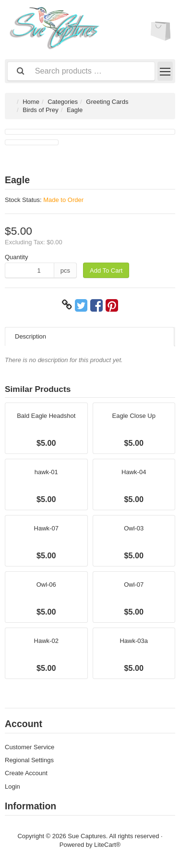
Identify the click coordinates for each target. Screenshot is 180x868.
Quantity (16, 257)
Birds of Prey (40, 110)
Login (12, 786)
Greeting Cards (107, 102)
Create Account (26, 773)
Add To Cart (106, 270)
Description (30, 336)
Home (31, 102)
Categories (63, 102)
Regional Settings (29, 760)
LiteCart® (107, 845)
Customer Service (30, 747)
